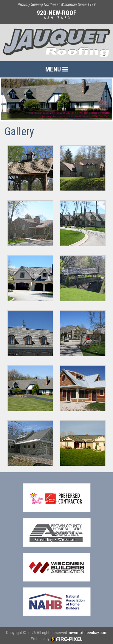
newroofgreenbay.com (88, 633)
